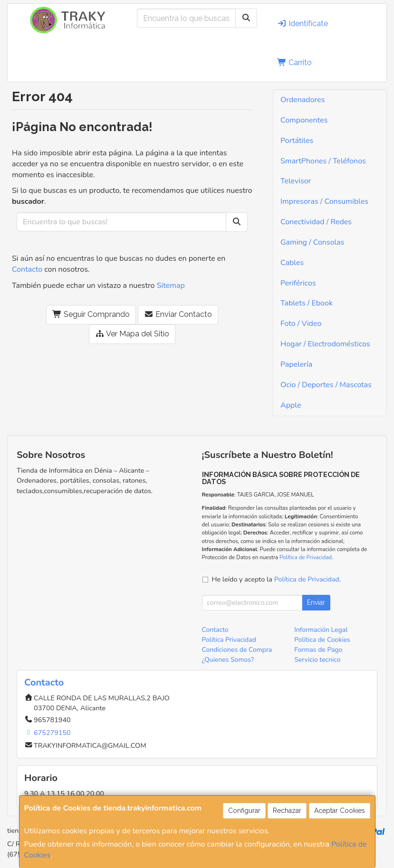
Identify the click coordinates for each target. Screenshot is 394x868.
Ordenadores (303, 100)
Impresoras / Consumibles (324, 201)
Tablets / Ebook (307, 303)
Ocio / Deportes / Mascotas (326, 385)
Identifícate (303, 24)
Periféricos (298, 283)
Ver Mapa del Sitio (132, 334)
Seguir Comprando (91, 314)
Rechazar (287, 811)
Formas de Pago (318, 650)
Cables (292, 263)
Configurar (244, 811)
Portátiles (297, 141)
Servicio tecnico (317, 660)
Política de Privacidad (306, 557)
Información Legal (321, 630)
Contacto (27, 269)
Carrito (294, 62)
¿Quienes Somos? (228, 660)
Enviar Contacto (178, 314)
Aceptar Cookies (340, 811)
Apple (291, 405)
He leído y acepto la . (277, 579)
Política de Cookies (322, 640)
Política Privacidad (229, 640)
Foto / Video (301, 324)
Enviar (316, 602)
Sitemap (171, 286)
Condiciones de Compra (237, 650)
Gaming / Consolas (312, 242)
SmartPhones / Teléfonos (323, 161)
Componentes (304, 120)
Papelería (296, 364)
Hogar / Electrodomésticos (325, 344)
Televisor (296, 181)
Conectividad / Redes (316, 222)
